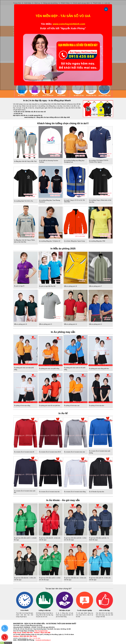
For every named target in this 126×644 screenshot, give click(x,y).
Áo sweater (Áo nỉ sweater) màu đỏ (24, 452)
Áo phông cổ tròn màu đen (97, 406)
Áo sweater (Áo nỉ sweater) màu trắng (75, 492)
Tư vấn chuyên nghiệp (84, 610)
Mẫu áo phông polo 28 (70, 286)
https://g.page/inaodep (41, 631)
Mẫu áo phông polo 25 (46, 324)
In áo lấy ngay (37, 638)
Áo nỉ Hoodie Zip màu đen (97, 492)
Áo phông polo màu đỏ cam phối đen (50, 406)
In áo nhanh (25, 610)
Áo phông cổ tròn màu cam (72, 406)
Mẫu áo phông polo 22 (95, 324)
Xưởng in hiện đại (45, 610)
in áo (30, 638)
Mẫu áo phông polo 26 (21, 324)
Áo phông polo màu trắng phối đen (99, 369)
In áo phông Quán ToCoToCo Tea (24, 201)
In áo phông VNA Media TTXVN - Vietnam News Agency (99, 161)
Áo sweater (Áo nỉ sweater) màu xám (74, 452)
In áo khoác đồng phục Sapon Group (74, 241)
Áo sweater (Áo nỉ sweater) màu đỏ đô (50, 452)
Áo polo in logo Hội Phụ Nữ (47, 286)
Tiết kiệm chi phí (65, 610)
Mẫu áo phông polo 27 (95, 286)
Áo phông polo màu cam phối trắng (49, 369)
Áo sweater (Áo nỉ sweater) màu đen (49, 492)
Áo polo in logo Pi (19, 286)
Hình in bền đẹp (104, 610)
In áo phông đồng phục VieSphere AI (50, 241)
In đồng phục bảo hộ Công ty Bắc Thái (25, 161)
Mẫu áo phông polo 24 (70, 324)
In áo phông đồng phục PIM (97, 241)
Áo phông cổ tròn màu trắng (22, 406)
